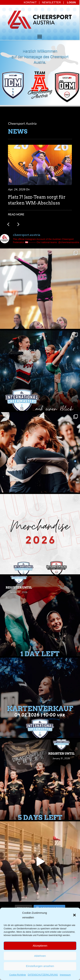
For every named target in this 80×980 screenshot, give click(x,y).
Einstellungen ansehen (40, 966)
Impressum (65, 975)
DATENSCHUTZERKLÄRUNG (43, 975)
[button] (74, 915)
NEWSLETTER (51, 2)
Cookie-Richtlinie (18, 975)
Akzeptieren (40, 946)
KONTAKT (30, 2)
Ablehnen (40, 956)
